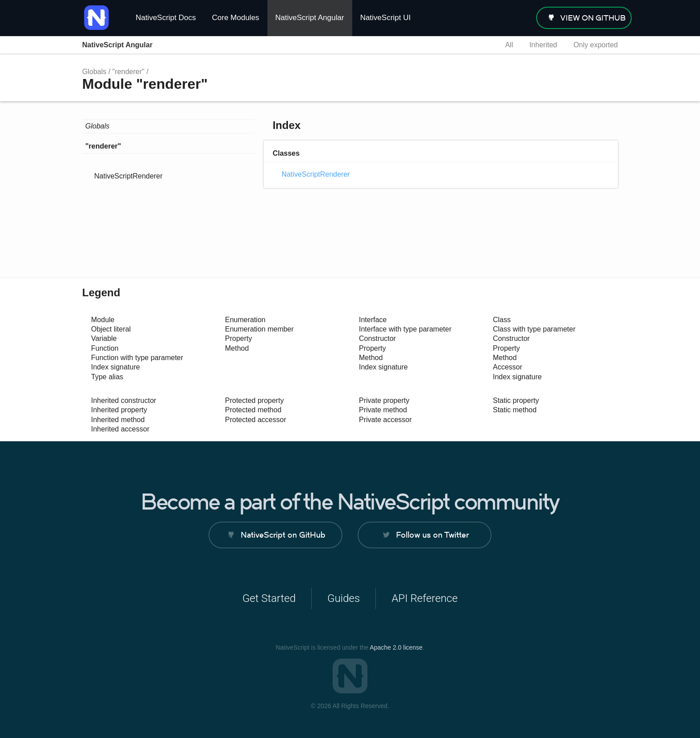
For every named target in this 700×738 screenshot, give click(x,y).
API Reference (425, 598)
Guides (344, 598)
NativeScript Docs (166, 18)
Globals (94, 72)
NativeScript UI (385, 18)
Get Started (269, 598)
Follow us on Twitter (432, 535)
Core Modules (236, 18)
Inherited (543, 45)
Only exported (596, 45)
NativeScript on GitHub (283, 535)
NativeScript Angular (310, 18)
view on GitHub (593, 18)
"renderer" (129, 72)
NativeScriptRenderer (128, 176)
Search (482, 45)
